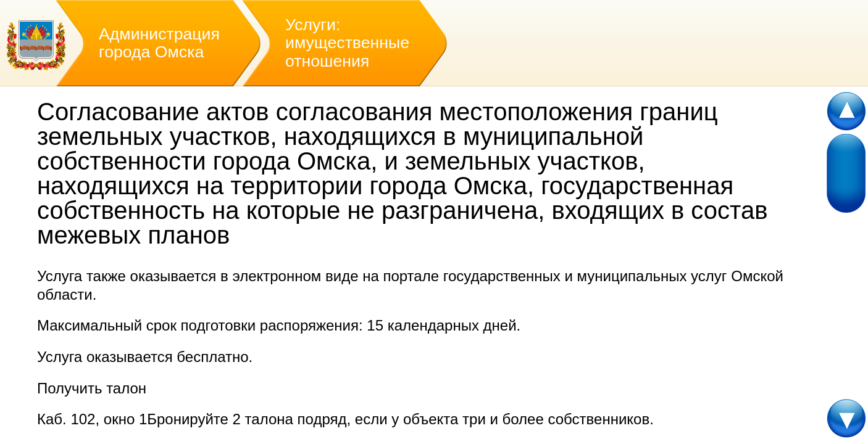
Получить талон (92, 388)
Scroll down (847, 419)
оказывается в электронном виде (244, 276)
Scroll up (847, 112)
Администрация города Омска (159, 43)
